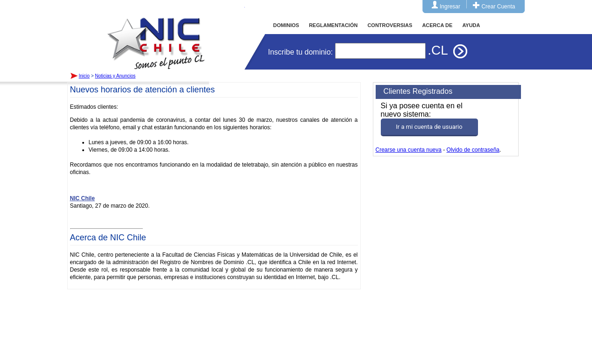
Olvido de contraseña (473, 150)
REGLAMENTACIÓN (333, 25)
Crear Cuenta (498, 7)
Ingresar (450, 7)
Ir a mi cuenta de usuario (429, 127)
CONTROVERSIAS (390, 25)
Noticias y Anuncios (115, 76)
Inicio (156, 35)
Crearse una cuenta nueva (409, 150)
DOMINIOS (286, 25)
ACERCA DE (437, 25)
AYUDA (471, 25)
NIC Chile (82, 198)
